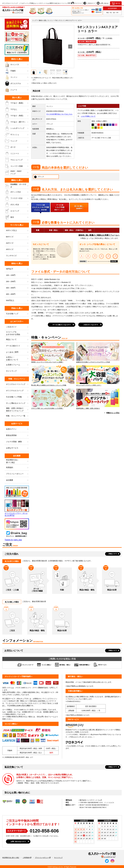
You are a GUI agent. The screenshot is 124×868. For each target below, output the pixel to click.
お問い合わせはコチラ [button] (18, 842)
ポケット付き (17, 192)
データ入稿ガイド (17, 346)
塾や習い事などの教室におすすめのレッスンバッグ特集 (53, 376)
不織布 (17, 71)
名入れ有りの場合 (12, 561)
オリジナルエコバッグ (17, 391)
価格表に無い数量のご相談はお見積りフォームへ (99, 235)
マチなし (17, 109)
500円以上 (17, 300)
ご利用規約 (26, 858)
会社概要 (17, 480)
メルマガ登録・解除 (17, 442)
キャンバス (17, 65)
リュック (17, 141)
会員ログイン (17, 429)
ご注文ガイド (89, 3)
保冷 (17, 217)
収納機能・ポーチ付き (17, 186)
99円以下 (17, 269)
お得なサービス (17, 448)
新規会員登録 (17, 435)
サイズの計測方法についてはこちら (59, 114)
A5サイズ (17, 249)
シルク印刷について (88, 116)
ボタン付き (17, 205)
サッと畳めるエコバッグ (17, 403)
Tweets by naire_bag (13, 540)
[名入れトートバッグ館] (14, 10)
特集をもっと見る (113, 413)
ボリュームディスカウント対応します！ (98, 376)
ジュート (17, 90)
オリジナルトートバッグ (17, 384)
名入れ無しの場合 (12, 602)
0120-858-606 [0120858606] (44, 831)
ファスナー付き (17, 198)
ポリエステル (17, 83)
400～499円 (17, 294)
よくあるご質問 (17, 352)
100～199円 (17, 275)
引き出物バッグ (17, 314)
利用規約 (17, 468)
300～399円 (17, 288)
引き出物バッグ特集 (17, 397)
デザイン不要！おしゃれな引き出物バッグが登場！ (53, 399)
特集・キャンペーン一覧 (17, 416)
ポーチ (17, 147)
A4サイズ (17, 243)
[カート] (116, 3)
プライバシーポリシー (17, 474)
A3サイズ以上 (17, 230)
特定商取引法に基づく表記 (11, 858)
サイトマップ (17, 371)
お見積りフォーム (17, 365)
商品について (17, 340)
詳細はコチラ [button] (113, 554)
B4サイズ (17, 237)
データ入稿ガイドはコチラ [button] (62, 325)
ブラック (39, 177)
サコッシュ (17, 135)
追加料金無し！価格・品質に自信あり (98, 399)
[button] (70, 47)
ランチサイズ (17, 256)
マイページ (77, 3)
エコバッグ (17, 211)
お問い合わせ (103, 3)
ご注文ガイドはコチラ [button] (91, 325)
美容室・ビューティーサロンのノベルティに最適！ (53, 353)
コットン (17, 77)
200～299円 (17, 282)
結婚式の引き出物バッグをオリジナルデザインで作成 (98, 353)
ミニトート (17, 153)
